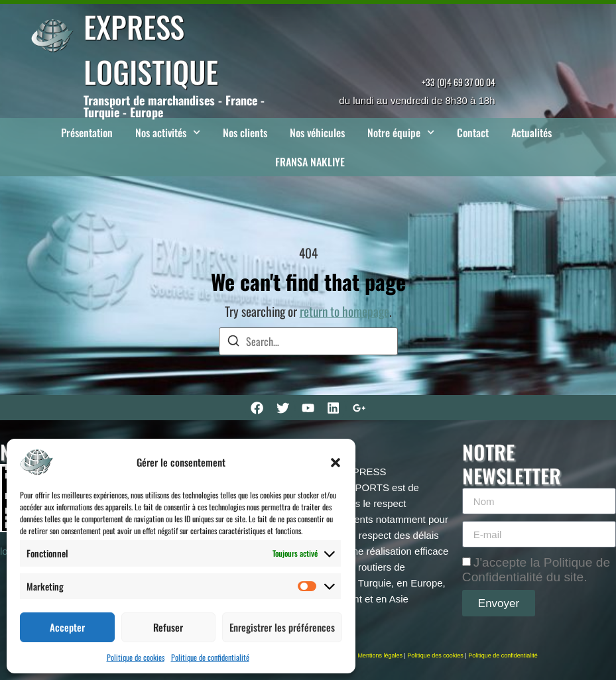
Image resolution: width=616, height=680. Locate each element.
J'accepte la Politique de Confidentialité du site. (536, 570)
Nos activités (168, 132)
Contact (473, 133)
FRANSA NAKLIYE (310, 162)
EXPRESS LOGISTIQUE (151, 49)
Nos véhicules (317, 133)
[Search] (233, 342)
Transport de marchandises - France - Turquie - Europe (174, 106)
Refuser (168, 627)
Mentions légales (380, 655)
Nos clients (245, 133)
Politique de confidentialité (210, 657)
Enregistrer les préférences (282, 627)
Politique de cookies (136, 657)
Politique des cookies (435, 655)
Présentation (87, 133)
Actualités (531, 133)
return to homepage (344, 311)
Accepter (67, 627)
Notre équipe (401, 132)
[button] (336, 463)
